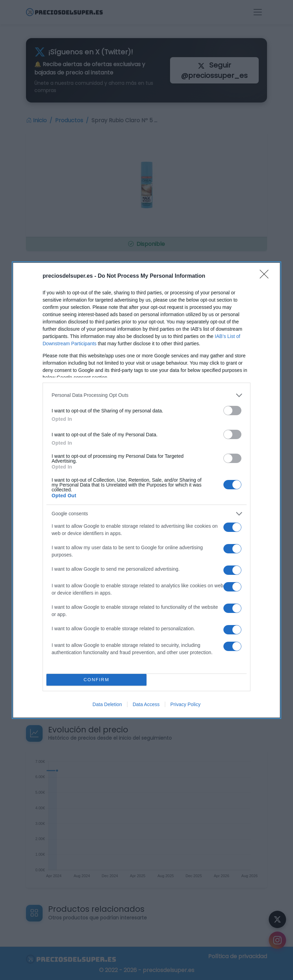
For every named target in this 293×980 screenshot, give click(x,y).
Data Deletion (107, 704)
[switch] (232, 411)
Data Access (146, 704)
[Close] (266, 276)
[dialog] (146, 490)
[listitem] (146, 395)
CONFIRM (96, 680)
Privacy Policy (185, 704)
